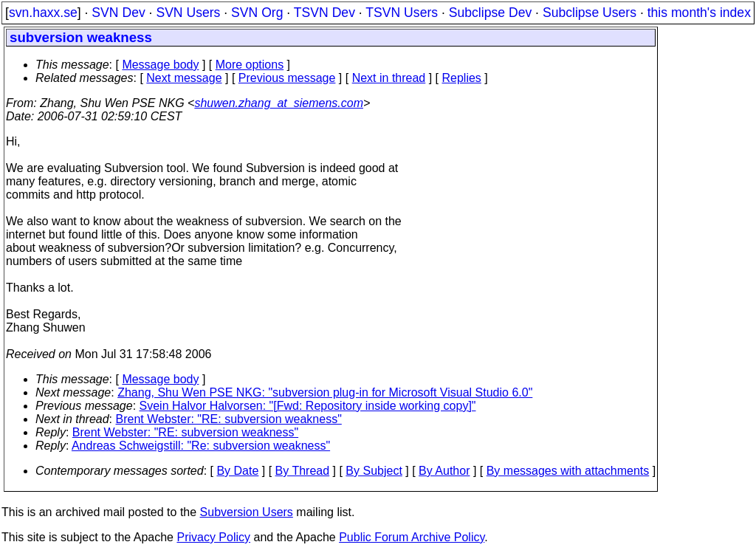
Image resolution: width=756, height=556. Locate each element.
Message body (160, 65)
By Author (444, 471)
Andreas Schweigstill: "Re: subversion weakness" (201, 446)
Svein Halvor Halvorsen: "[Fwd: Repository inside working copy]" (308, 406)
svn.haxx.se (43, 13)
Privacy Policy (213, 537)
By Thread (303, 471)
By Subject (374, 471)
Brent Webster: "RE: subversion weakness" (229, 419)
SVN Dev (118, 13)
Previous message (287, 78)
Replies (462, 78)
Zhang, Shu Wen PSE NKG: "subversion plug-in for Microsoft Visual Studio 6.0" (325, 392)
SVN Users (188, 13)
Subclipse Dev (490, 13)
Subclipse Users (590, 13)
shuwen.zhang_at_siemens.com (279, 103)
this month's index (699, 13)
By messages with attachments (568, 471)
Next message (184, 78)
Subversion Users (247, 512)
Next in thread (389, 78)
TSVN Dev (324, 13)
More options (250, 65)
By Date (237, 471)
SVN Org (257, 13)
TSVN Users (402, 13)
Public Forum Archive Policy (412, 537)
